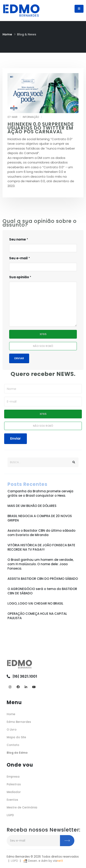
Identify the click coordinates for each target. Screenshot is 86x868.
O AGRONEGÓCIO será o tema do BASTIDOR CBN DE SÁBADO (42, 591)
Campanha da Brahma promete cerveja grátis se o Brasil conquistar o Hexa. (40, 493)
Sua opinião (19, 277)
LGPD (10, 815)
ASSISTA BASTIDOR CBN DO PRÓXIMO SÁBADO (43, 579)
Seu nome (17, 239)
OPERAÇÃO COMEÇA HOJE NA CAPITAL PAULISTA (37, 616)
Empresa (13, 777)
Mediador (14, 792)
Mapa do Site (16, 737)
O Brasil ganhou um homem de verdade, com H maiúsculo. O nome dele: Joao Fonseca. (41, 564)
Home (7, 34)
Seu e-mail (18, 258)
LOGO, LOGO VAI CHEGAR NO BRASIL (35, 603)
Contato (13, 745)
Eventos (12, 800)
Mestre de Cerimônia (22, 808)
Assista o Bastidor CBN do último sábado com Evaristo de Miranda (41, 533)
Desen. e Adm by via (43, 861)
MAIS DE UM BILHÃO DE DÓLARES (32, 506)
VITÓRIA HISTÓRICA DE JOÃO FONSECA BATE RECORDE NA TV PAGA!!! (41, 547)
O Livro (12, 730)
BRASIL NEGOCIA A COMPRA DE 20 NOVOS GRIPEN (40, 518)
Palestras (14, 784)
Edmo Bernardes (19, 722)
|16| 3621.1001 (25, 676)
